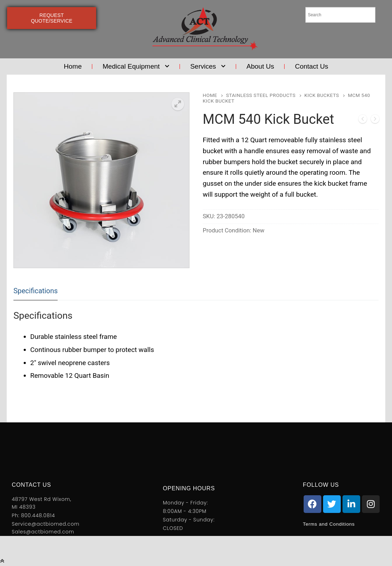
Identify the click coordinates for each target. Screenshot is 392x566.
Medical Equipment (136, 67)
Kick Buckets (322, 95)
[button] (178, 104)
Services (208, 67)
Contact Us (311, 66)
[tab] (36, 291)
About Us (260, 66)
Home (73, 66)
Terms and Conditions (333, 524)
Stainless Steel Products (261, 95)
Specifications (36, 291)
